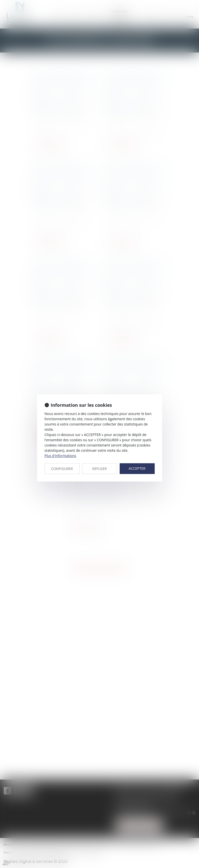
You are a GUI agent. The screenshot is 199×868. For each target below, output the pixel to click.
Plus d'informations (60, 456)
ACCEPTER (137, 468)
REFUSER (100, 469)
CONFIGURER (62, 469)
